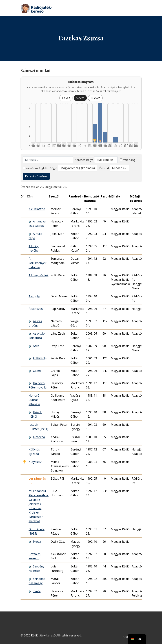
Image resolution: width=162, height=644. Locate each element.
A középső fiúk (39, 275)
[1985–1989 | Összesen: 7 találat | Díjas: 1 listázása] (95, 133)
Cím (31, 196)
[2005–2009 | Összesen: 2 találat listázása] (116, 140)
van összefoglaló (35, 168)
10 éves (95, 98)
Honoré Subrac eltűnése (35, 400)
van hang (128, 160)
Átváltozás (36, 309)
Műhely (115, 196)
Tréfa (37, 591)
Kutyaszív (35, 462)
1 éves (66, 98)
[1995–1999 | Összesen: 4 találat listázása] (105, 137)
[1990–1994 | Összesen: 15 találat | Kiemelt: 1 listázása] (100, 123)
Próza (37, 542)
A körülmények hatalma (38, 263)
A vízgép (34, 296)
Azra (36, 346)
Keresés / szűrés (36, 176)
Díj (24, 196)
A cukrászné (37, 209)
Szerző (55, 196)
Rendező (76, 196)
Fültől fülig (40, 358)
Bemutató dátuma (93, 199)
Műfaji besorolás (138, 199)
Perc (105, 196)
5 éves (80, 98)
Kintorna (39, 437)
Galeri (37, 371)
